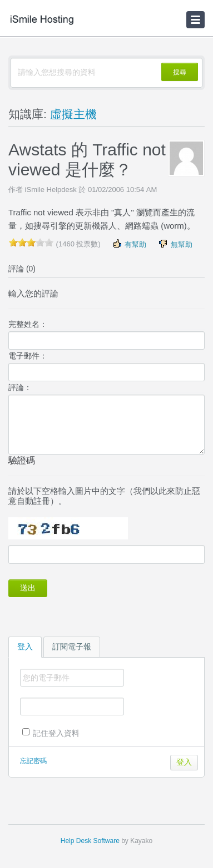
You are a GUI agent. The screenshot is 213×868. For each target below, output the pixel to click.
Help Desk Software (90, 841)
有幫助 (129, 244)
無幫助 (175, 244)
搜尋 (180, 72)
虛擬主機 (73, 114)
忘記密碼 (33, 761)
